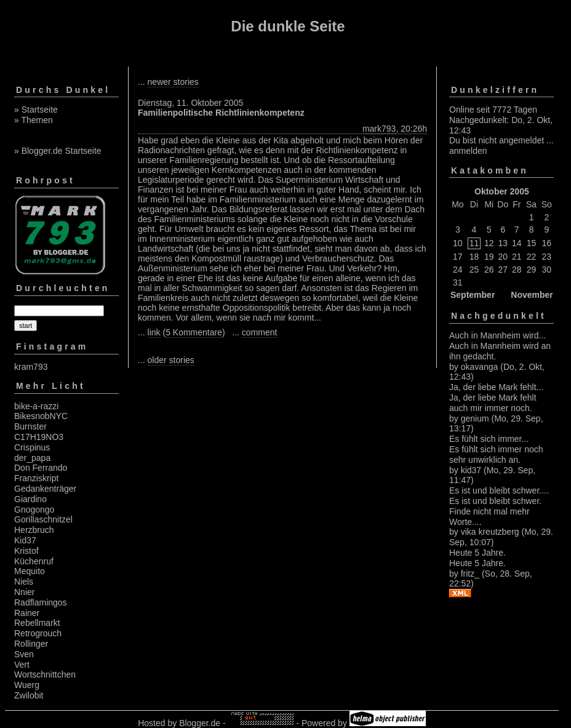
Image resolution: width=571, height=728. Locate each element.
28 (517, 270)
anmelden (468, 151)
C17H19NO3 (39, 437)
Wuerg (27, 685)
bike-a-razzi (36, 406)
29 (532, 270)
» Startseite (36, 110)
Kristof (26, 551)
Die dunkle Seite (288, 26)
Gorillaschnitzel (43, 519)
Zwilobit (29, 695)
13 (503, 243)
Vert (22, 665)
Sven (24, 654)
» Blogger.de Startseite (58, 151)
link (154, 332)
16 (547, 243)
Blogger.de (200, 723)
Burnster (30, 426)
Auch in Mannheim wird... (497, 335)
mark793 (379, 129)
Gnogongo (34, 510)
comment (260, 332)
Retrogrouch (38, 633)
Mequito (30, 571)
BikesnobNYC (41, 416)
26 (489, 270)
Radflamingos (41, 602)
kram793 (31, 367)
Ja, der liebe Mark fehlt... (496, 387)
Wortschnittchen (45, 674)
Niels (24, 582)
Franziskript (36, 478)
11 (474, 243)
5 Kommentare (194, 332)
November (532, 295)
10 (458, 243)
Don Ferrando (41, 468)
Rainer (27, 613)
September (473, 295)
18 (474, 257)
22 (532, 257)
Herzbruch (34, 530)
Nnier (24, 592)
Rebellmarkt (37, 623)
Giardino (30, 499)
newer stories (173, 82)
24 (458, 270)
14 (517, 243)
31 (458, 282)
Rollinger (31, 644)
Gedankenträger (45, 489)
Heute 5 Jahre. (477, 553)
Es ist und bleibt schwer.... (499, 490)
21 (517, 257)
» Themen (34, 120)
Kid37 (25, 540)
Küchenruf (34, 561)
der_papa (32, 458)
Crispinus (32, 447)
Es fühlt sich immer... (489, 439)
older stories (171, 360)
